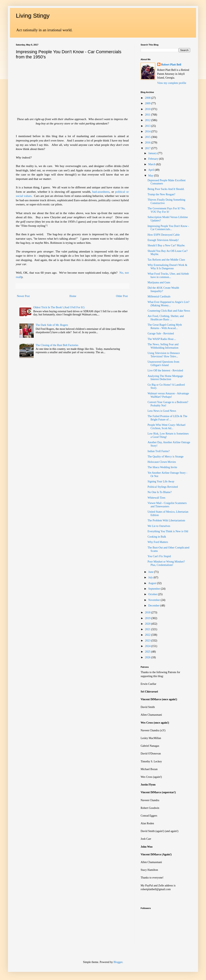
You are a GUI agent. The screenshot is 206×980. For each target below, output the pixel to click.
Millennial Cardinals (159, 296)
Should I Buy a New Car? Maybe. (166, 245)
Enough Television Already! (163, 240)
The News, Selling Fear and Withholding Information (163, 346)
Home (73, 296)
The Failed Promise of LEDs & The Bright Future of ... (167, 418)
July (151, 577)
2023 (148, 641)
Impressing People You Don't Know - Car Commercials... (168, 228)
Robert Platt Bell (171, 65)
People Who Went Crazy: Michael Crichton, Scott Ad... (166, 427)
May (151, 176)
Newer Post (23, 296)
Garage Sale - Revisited (161, 333)
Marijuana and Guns (159, 282)
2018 (148, 612)
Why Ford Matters (158, 542)
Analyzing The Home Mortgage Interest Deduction (165, 378)
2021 (148, 629)
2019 (148, 618)
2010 (148, 109)
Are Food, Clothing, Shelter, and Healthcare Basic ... (166, 318)
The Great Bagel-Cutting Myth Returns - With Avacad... (165, 326)
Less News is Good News (162, 411)
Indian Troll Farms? (159, 451)
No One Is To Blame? (160, 492)
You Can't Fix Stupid (159, 556)
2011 (148, 115)
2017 (148, 148)
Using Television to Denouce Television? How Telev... (164, 355)
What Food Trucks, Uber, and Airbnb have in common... (168, 275)
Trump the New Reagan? (161, 194)
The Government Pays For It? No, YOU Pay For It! (166, 210)
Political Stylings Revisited (163, 487)
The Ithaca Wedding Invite (162, 467)
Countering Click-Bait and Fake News (169, 311)
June (151, 572)
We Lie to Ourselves (159, 526)
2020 (148, 624)
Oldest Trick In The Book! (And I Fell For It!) (59, 307)
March (152, 164)
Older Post (122, 296)
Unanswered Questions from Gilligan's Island (163, 363)
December (154, 606)
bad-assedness (101, 192)
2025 (148, 652)
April (151, 170)
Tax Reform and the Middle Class (166, 260)
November (154, 600)
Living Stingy (33, 16)
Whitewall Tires (156, 498)
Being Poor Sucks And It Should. (166, 189)
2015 (148, 137)
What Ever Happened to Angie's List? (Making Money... (168, 304)
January (153, 153)
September (154, 589)
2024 (148, 646)
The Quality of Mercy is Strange (166, 457)
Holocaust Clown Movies (162, 462)
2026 (148, 657)
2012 (148, 120)
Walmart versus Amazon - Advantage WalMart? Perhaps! (168, 395)
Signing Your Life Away (161, 481)
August (153, 583)
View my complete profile (172, 83)
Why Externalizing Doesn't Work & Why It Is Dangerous (167, 267)
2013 (148, 126)
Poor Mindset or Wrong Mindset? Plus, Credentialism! (166, 563)
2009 (148, 103)
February (154, 159)
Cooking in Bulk (157, 537)
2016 (148, 143)
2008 (148, 98)
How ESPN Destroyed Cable (164, 235)
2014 (148, 131)
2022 (148, 635)
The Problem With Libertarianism (166, 520)
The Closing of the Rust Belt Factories (57, 345)
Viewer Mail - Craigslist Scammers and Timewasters (167, 505)
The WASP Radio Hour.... (162, 339)
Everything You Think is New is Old (168, 531)
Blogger (118, 962)
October (153, 594)
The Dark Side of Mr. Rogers (52, 325)
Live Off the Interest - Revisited (165, 370)
